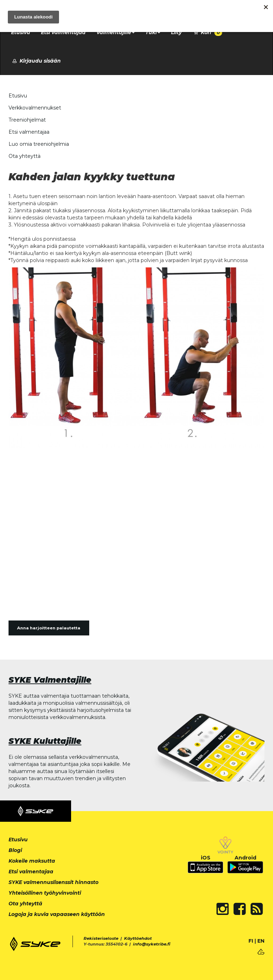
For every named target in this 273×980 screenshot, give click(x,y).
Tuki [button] (153, 32)
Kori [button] (207, 33)
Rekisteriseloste (101, 938)
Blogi (15, 850)
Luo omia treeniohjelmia (39, 144)
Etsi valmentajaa (63, 32)
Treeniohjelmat (27, 120)
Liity (176, 32)
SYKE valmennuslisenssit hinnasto (53, 882)
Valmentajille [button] (116, 32)
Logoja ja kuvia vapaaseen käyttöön (57, 914)
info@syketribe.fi (152, 944)
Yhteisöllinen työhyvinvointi (45, 893)
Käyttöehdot (138, 938)
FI (251, 941)
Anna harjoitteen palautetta (49, 628)
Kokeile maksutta (32, 861)
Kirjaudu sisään (36, 61)
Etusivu (21, 32)
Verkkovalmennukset (35, 108)
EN (261, 941)
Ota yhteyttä (25, 156)
